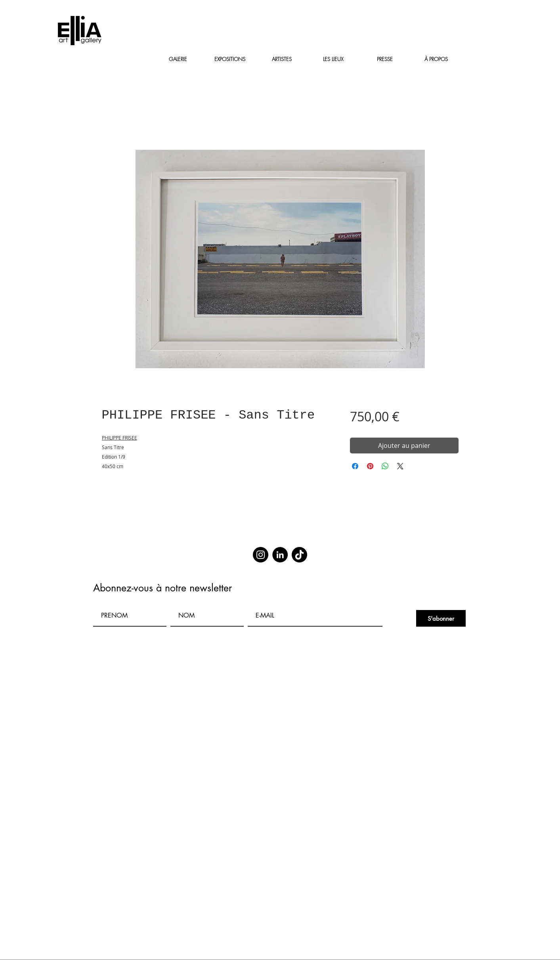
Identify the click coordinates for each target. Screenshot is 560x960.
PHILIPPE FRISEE (119, 438)
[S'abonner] (441, 618)
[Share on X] (400, 466)
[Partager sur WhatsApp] (385, 466)
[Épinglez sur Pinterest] (370, 466)
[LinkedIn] (280, 555)
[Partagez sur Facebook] (355, 466)
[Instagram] (261, 555)
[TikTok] (299, 555)
